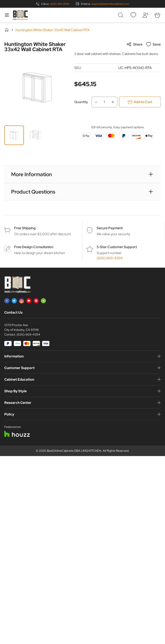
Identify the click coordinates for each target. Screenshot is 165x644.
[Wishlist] (133, 15)
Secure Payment (110, 228)
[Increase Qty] (114, 102)
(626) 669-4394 (60, 4)
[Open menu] (7, 15)
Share (134, 44)
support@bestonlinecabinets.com (110, 4)
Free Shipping (25, 228)
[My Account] (145, 15)
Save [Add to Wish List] (153, 44)
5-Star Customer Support (117, 247)
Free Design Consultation (34, 247)
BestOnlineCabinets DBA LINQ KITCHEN (74, 451)
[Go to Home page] (20, 15)
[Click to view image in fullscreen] (37, 87)
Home (7, 30)
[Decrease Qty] (95, 102)
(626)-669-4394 (28, 334)
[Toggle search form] (121, 15)
